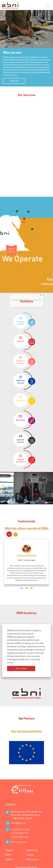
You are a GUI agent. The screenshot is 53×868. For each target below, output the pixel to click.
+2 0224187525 (19, 837)
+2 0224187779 (19, 833)
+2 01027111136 (20, 830)
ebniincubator (19, 842)
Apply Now (14, 81)
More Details (21, 668)
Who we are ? (33, 860)
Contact (11, 804)
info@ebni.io (19, 823)
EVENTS (9, 860)
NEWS (8, 855)
